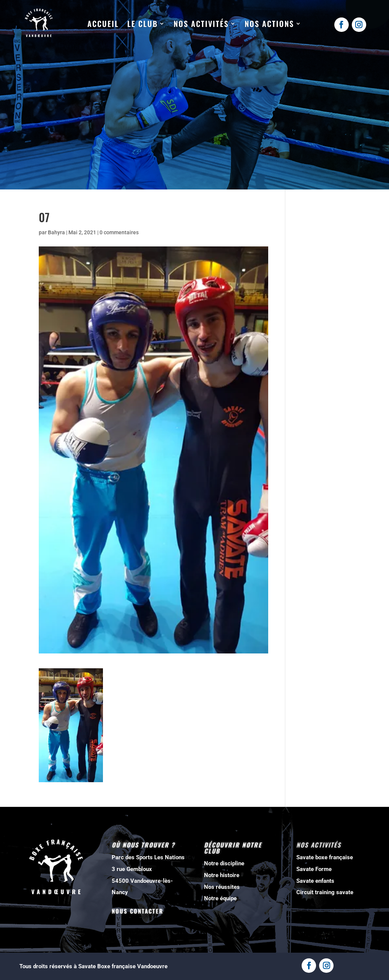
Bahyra (56, 232)
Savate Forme (314, 869)
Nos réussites (222, 887)
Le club (142, 24)
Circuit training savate (325, 892)
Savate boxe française (325, 857)
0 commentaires (119, 232)
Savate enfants (315, 881)
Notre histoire (222, 875)
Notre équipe (220, 898)
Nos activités (201, 24)
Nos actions (269, 24)
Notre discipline (224, 863)
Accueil (103, 24)
